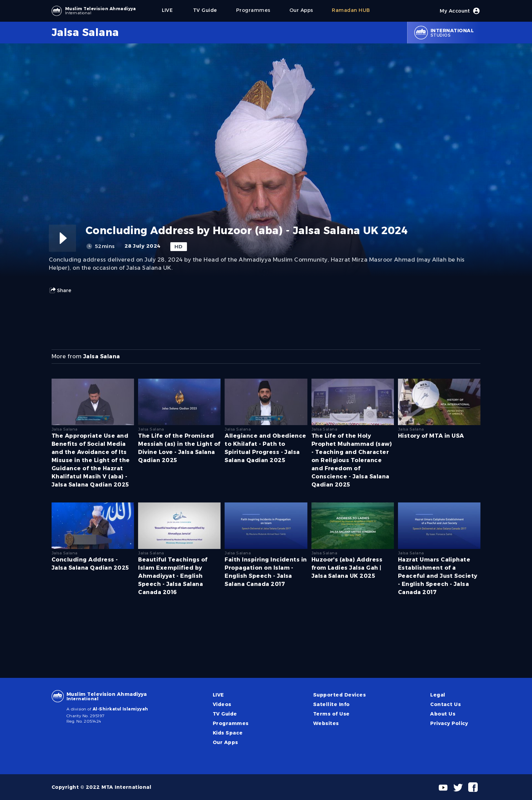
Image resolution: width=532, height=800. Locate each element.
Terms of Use (331, 714)
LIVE (218, 695)
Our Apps (225, 742)
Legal (438, 695)
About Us (443, 714)
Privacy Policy (449, 723)
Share (60, 290)
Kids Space (228, 733)
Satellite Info (331, 704)
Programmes (231, 723)
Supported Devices (339, 695)
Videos (222, 704)
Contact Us (445, 704)
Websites (326, 723)
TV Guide (225, 714)
